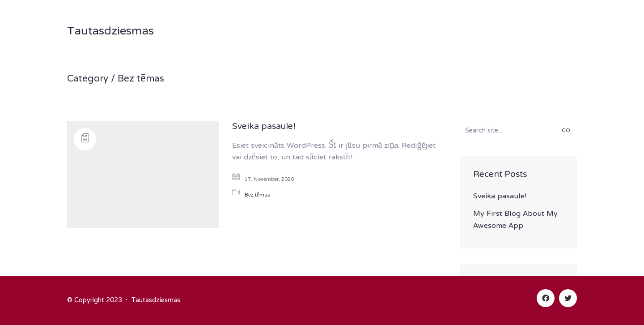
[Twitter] (568, 298)
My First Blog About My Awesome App (515, 220)
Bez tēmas (141, 79)
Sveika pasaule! (264, 127)
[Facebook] (546, 298)
